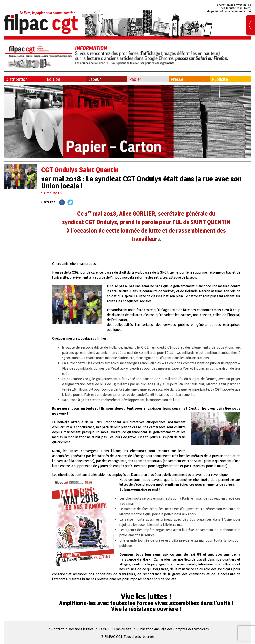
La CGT (104, 629)
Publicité (220, 79)
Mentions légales (81, 629)
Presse (177, 79)
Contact (58, 629)
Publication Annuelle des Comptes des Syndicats (173, 629)
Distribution (17, 79)
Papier (135, 79)
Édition (53, 79)
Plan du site (123, 629)
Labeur (95, 79)
